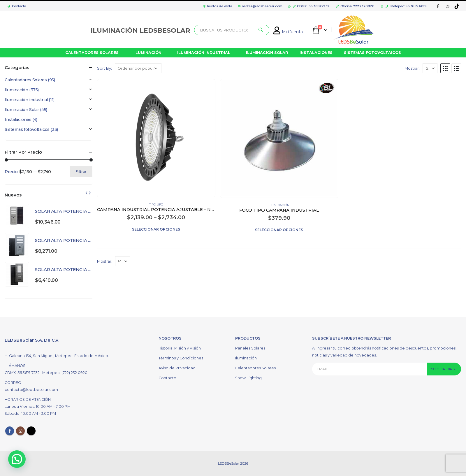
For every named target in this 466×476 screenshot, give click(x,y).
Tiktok (31, 431)
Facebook (10, 431)
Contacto (15, 6)
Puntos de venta (218, 6)
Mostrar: (412, 68)
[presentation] (86, 193)
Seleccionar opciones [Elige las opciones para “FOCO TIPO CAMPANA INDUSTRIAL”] (279, 230)
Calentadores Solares (26, 80)
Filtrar (81, 172)
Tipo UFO (156, 204)
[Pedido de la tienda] (138, 68)
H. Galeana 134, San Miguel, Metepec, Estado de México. (57, 355)
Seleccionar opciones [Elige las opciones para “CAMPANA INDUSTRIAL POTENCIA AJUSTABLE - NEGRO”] (156, 229)
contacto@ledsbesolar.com (31, 389)
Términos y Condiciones (181, 358)
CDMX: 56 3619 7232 (311, 6)
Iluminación (279, 205)
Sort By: (104, 68)
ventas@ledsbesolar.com (260, 6)
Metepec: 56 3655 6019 (406, 6)
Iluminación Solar (22, 110)
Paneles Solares (250, 348)
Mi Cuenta (288, 32)
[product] (156, 138)
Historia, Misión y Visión (180, 348)
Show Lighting (248, 378)
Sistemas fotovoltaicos (27, 129)
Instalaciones (18, 120)
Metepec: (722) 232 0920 (65, 372)
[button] (17, 459)
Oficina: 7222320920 (355, 6)
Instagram (20, 431)
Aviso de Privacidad (177, 368)
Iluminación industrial (26, 100)
